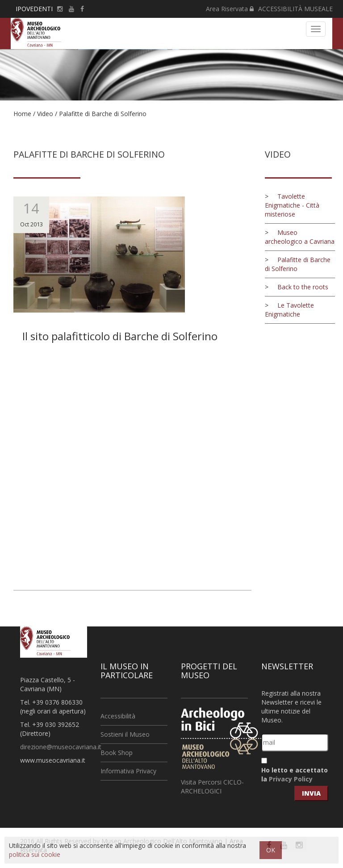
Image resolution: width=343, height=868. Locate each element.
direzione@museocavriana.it (61, 747)
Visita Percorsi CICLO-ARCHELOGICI (212, 787)
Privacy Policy (291, 779)
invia (311, 793)
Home (22, 114)
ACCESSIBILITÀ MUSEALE (295, 9)
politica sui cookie (35, 854)
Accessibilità (118, 716)
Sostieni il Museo (125, 734)
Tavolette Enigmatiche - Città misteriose (292, 205)
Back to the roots (303, 287)
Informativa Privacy (128, 771)
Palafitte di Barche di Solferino (103, 114)
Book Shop (117, 753)
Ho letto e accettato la (295, 774)
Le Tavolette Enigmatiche (289, 310)
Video (45, 114)
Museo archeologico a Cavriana (300, 237)
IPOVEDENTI (34, 9)
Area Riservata (230, 9)
